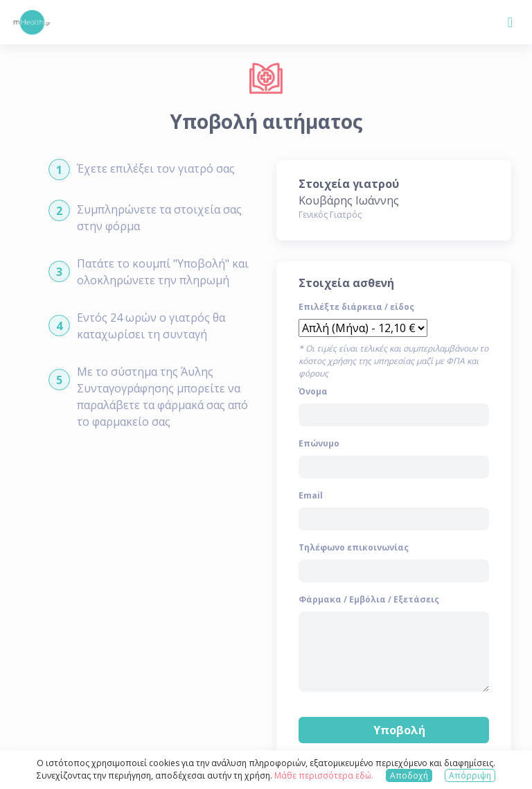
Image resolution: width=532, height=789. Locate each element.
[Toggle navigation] (510, 22)
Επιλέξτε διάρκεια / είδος (356, 307)
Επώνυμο (319, 443)
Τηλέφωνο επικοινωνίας (354, 547)
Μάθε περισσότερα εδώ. (324, 775)
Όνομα (313, 391)
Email (311, 495)
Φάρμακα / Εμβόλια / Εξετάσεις (369, 599)
